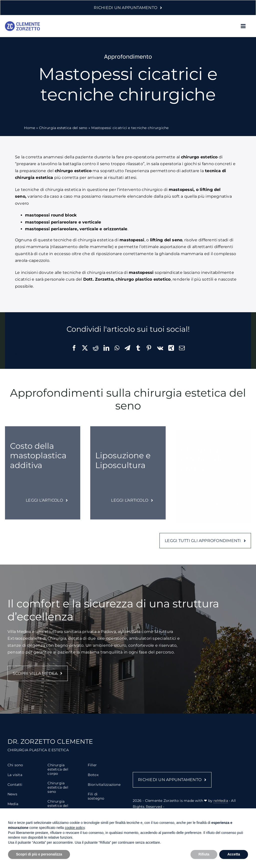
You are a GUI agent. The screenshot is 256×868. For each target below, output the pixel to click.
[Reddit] (96, 348)
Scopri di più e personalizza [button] (39, 854)
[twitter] (16, 354)
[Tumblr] (138, 348)
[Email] (182, 348)
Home (29, 128)
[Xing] (171, 348)
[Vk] (160, 348)
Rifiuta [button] (204, 854)
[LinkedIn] (106, 348)
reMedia (221, 805)
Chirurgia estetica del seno (63, 128)
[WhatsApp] (117, 348)
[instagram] (25, 354)
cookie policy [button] (75, 828)
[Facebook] (74, 348)
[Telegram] (127, 348)
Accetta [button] (234, 854)
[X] (85, 348)
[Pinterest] (149, 348)
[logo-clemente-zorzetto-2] (22, 23)
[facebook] (7, 354)
